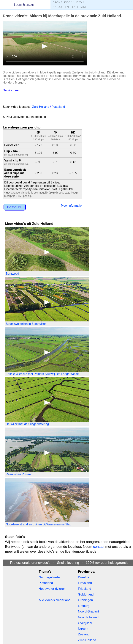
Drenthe (84, 577)
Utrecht (83, 629)
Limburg (84, 606)
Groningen (85, 600)
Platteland (58, 107)
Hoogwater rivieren (52, 589)
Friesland (85, 589)
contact (99, 547)
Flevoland (85, 583)
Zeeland (84, 634)
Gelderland (86, 594)
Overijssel (85, 623)
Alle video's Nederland (55, 600)
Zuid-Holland (41, 107)
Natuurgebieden (50, 577)
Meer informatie (71, 206)
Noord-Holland (88, 617)
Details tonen (11, 90)
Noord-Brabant (89, 611)
